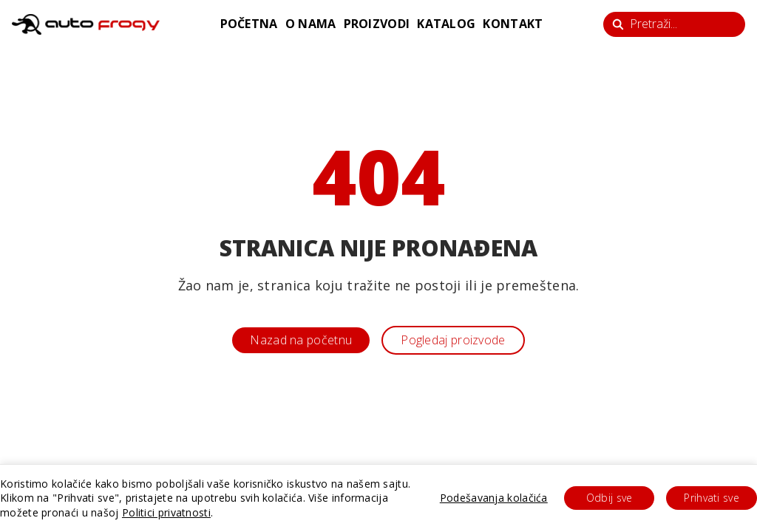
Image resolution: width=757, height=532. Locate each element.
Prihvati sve (712, 498)
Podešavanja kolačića (494, 498)
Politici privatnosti (166, 512)
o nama (311, 24)
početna (249, 24)
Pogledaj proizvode (453, 340)
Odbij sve (610, 498)
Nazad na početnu (301, 340)
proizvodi (377, 24)
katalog (446, 24)
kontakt (513, 24)
